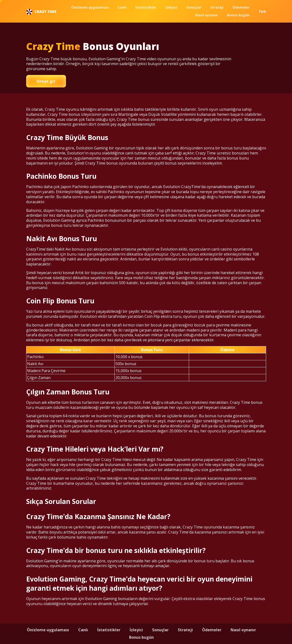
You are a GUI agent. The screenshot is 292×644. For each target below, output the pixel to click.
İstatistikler (146, 7)
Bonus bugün (238, 15)
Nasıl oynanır (207, 15)
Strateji (217, 7)
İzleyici (171, 7)
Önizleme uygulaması (90, 7)
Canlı (122, 7)
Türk (262, 12)
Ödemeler (241, 7)
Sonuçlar (194, 7)
